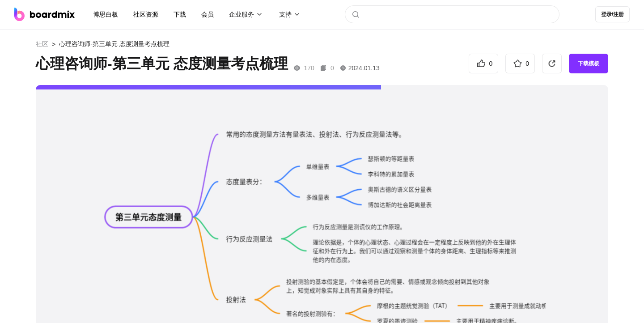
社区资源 (146, 14)
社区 (42, 44)
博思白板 (106, 14)
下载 (180, 14)
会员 (208, 14)
